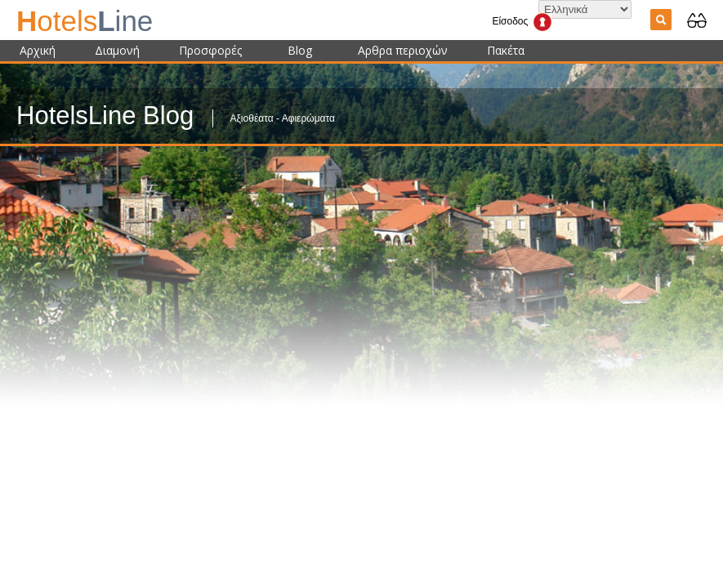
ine (85, 21)
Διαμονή (117, 50)
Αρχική (38, 50)
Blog (300, 50)
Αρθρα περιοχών (403, 50)
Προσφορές (210, 50)
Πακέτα (506, 50)
